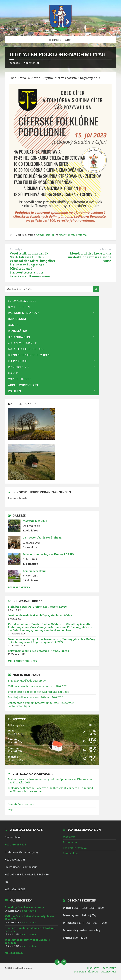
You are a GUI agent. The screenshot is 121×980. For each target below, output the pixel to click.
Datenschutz (71, 853)
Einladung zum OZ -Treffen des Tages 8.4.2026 (37, 607)
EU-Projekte (18, 361)
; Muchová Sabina (40, 615)
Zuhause (15, 63)
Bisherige (16, 249)
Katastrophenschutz (26, 349)
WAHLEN (14, 391)
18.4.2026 (37, 686)
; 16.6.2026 (35, 697)
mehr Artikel (14, 953)
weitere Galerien (19, 587)
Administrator (45, 235)
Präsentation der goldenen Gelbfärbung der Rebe (38, 692)
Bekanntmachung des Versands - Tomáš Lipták (38, 651)
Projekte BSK (19, 367)
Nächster (105, 249)
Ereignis (81, 235)
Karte (13, 373)
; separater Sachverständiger (41, 704)
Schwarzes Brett (22, 301)
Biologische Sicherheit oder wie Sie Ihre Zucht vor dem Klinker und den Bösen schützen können (50, 789)
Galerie (14, 325)
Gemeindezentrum (35, 571)
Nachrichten (32, 63)
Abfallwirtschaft (23, 385)
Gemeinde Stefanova (21, 804)
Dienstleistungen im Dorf (29, 355)
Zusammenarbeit (22, 343)
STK (10, 810)
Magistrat (69, 837)
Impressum (17, 319)
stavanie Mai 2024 (35, 521)
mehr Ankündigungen (23, 661)
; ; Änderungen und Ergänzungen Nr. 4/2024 (52, 641)
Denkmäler (17, 331)
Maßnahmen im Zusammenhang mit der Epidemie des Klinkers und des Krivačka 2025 (51, 781)
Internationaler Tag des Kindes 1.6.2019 (48, 554)
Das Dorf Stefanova (24, 313)
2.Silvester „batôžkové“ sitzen (42, 537)
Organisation (19, 337)
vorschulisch (19, 379)
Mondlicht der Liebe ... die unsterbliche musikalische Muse (90, 257)
